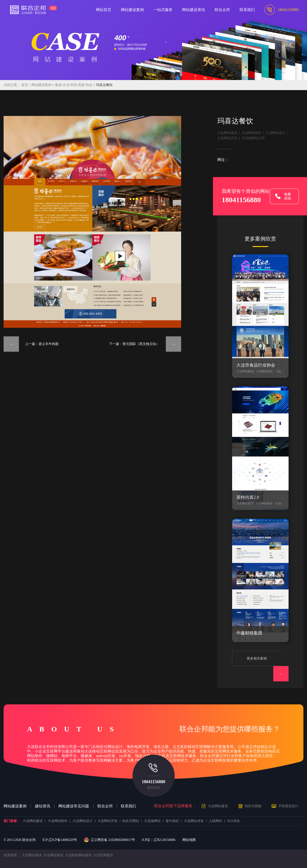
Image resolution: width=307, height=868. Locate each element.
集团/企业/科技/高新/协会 (74, 85)
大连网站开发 (227, 138)
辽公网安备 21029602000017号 (109, 840)
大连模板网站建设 (78, 855)
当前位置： (12, 85)
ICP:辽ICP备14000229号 (60, 840)
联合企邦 (105, 806)
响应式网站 (131, 821)
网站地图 (189, 840)
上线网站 (215, 821)
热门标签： (12, 821)
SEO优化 (233, 821)
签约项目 (172, 821)
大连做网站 (152, 821)
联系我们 (128, 806)
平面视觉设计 (288, 806)
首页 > (26, 85)
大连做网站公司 (253, 138)
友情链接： (12, 855)
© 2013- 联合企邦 (20, 840)
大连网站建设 (227, 133)
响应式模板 (253, 806)
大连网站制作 (251, 133)
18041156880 (153, 782)
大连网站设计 (276, 133)
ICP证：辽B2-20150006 (159, 840)
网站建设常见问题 (74, 806)
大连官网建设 (103, 855)
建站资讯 (43, 806)
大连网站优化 (194, 821)
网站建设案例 (41, 85)
